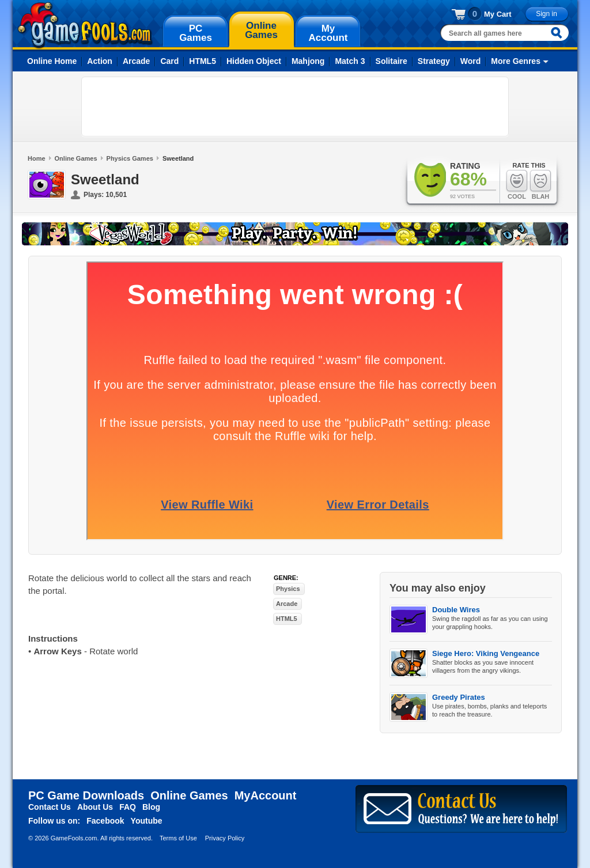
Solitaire (392, 61)
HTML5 (203, 61)
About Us (95, 807)
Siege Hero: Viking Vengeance (486, 653)
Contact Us (50, 807)
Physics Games (130, 158)
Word (471, 61)
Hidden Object (254, 61)
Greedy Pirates (459, 697)
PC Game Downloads (86, 795)
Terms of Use (178, 838)
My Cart (498, 14)
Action (100, 61)
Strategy (434, 61)
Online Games (76, 158)
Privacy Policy (225, 838)
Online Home (52, 61)
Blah (540, 185)
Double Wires (456, 610)
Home (37, 158)
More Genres (516, 61)
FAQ (128, 807)
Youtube (147, 821)
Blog (151, 807)
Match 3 (350, 61)
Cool (517, 185)
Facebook (105, 821)
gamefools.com (85, 25)
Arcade (136, 61)
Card (169, 61)
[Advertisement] (295, 107)
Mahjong (308, 61)
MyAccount (266, 795)
